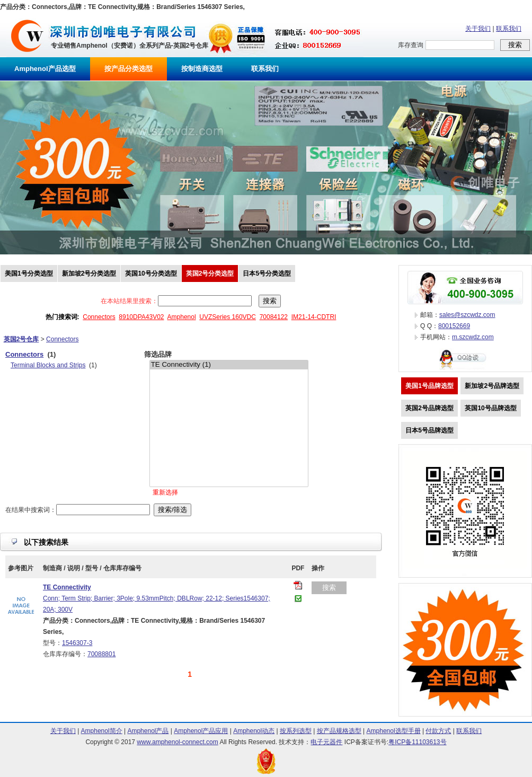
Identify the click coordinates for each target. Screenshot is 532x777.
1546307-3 (77, 643)
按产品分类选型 (128, 69)
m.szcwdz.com (473, 337)
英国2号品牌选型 (429, 408)
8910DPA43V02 (141, 317)
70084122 (274, 317)
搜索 (329, 588)
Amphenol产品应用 (201, 731)
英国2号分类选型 (210, 273)
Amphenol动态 (254, 731)
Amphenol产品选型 (45, 69)
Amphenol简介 (102, 731)
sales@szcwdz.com (467, 315)
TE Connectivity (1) (229, 365)
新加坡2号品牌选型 (492, 386)
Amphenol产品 (148, 731)
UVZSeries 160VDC (228, 317)
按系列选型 (296, 731)
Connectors (99, 317)
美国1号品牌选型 (429, 386)
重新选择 (165, 492)
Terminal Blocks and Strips (48, 365)
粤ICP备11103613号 (417, 742)
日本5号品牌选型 (429, 430)
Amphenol (182, 317)
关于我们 (478, 29)
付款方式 (438, 731)
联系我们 (509, 29)
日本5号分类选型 (267, 273)
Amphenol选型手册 (394, 731)
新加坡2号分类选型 (89, 273)
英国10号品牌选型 (490, 408)
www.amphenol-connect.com (177, 742)
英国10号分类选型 (151, 273)
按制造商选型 (202, 69)
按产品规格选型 (339, 731)
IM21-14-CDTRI (314, 317)
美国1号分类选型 (29, 273)
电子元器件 (326, 742)
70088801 (101, 654)
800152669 (454, 326)
